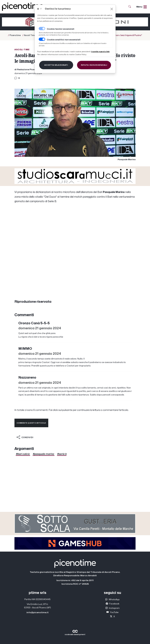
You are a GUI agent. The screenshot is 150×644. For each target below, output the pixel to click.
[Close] (112, 9)
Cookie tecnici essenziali (61, 29)
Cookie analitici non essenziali (64, 40)
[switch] (42, 39)
